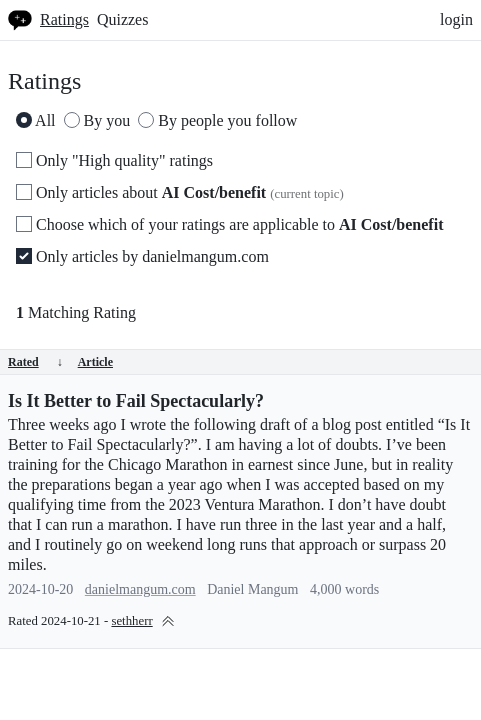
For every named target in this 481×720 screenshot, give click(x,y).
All (36, 120)
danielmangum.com (140, 589)
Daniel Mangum (252, 589)
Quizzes (123, 19)
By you (97, 120)
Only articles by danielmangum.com (142, 256)
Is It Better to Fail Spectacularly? (136, 401)
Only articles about (180, 192)
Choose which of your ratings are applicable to (229, 224)
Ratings (64, 19)
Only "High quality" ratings (114, 160)
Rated (35, 362)
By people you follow (217, 120)
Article (95, 362)
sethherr (131, 621)
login (456, 19)
